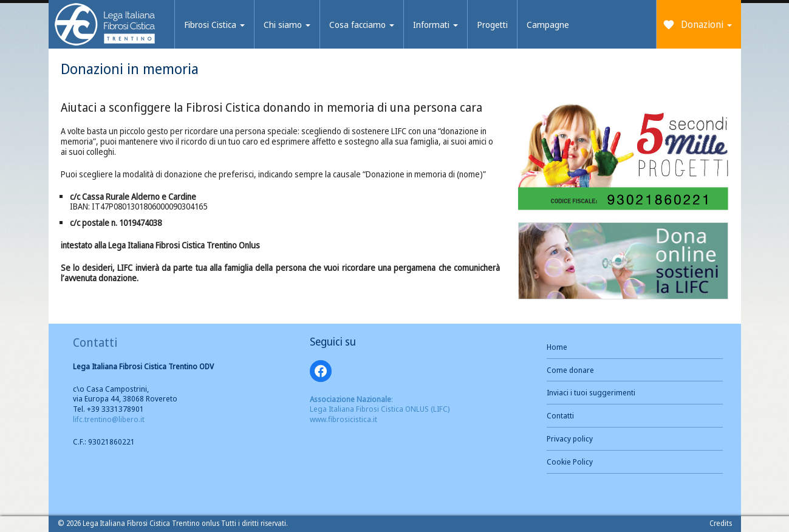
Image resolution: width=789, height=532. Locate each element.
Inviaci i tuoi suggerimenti (591, 392)
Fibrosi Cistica (214, 24)
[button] (623, 157)
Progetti (492, 24)
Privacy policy (570, 438)
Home (557, 347)
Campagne (548, 24)
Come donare (570, 370)
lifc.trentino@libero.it (109, 419)
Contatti (560, 415)
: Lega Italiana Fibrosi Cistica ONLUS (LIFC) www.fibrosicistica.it (380, 409)
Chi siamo (287, 24)
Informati (435, 24)
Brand (105, 26)
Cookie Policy (570, 462)
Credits (721, 523)
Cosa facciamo (362, 24)
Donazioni (706, 24)
